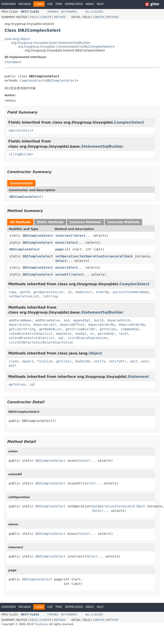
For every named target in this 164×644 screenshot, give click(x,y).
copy (13, 292)
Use (50, 4)
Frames (53, 12)
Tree (59, 4)
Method (60, 17)
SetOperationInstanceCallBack (106, 256)
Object (96, 353)
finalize (45, 361)
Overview (9, 4)
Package (25, 4)
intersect (64, 236)
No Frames (69, 12)
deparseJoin (19, 325)
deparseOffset (72, 325)
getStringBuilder (81, 329)
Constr (46, 17)
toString (50, 296)
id (69, 292)
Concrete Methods (124, 222)
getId (25, 292)
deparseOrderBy (102, 325)
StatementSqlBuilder (102, 146)
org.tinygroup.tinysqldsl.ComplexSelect (49, 47)
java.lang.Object (17, 39)
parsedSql (106, 334)
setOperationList (24, 296)
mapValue (64, 334)
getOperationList (49, 292)
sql (61, 338)
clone (13, 361)
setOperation (67, 256)
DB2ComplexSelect (98, 47)
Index (90, 4)
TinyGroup (41, 624)
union (60, 267)
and (66, 320)
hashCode (83, 361)
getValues (108, 329)
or (92, 334)
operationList (21, 130)
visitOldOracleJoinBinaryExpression (41, 342)
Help (100, 4)
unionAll (63, 274)
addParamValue (48, 320)
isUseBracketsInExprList (31, 334)
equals (28, 361)
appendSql (82, 320)
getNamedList (50, 329)
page (59, 249)
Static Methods (50, 222)
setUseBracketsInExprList (31, 338)
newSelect (84, 292)
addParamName (20, 320)
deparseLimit (45, 325)
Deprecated (74, 4)
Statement (13, 62)
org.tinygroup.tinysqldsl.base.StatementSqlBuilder (51, 43)
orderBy (103, 292)
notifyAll (118, 361)
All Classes (94, 12)
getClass (64, 361)
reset (123, 334)
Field (33, 17)
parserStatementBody (131, 292)
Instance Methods (85, 222)
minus (60, 243)
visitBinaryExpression (87, 338)
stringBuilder (21, 154)
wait (134, 361)
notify (100, 361)
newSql (81, 334)
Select (80, 236)
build (99, 320)
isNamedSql (130, 329)
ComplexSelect (32, 80)
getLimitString (22, 329)
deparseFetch (119, 320)
